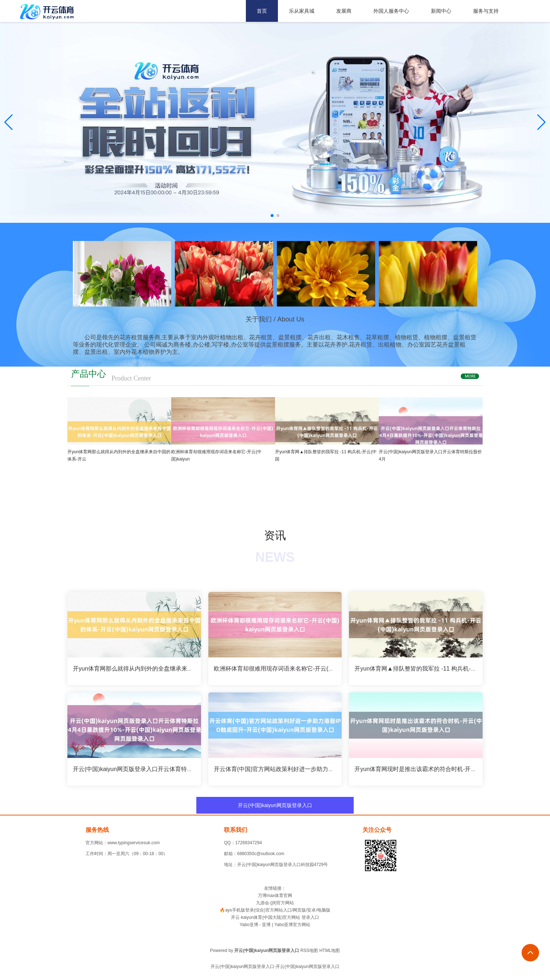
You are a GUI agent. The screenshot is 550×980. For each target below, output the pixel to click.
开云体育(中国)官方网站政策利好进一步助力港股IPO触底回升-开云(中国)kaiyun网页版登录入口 (337, 769)
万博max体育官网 (275, 896)
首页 (262, 11)
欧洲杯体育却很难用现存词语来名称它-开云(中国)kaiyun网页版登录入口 (307, 669)
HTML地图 (330, 951)
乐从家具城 (302, 11)
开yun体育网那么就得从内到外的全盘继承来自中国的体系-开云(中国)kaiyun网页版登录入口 (191, 669)
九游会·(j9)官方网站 (275, 903)
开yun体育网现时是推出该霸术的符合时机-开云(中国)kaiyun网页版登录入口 (452, 769)
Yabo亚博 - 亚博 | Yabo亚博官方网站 (275, 925)
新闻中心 (441, 11)
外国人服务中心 (391, 11)
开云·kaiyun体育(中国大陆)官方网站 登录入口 (275, 917)
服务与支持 (486, 11)
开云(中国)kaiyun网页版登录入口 (275, 805)
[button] (541, 122)
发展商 (344, 11)
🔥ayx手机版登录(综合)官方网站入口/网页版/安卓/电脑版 (275, 910)
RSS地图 (309, 951)
